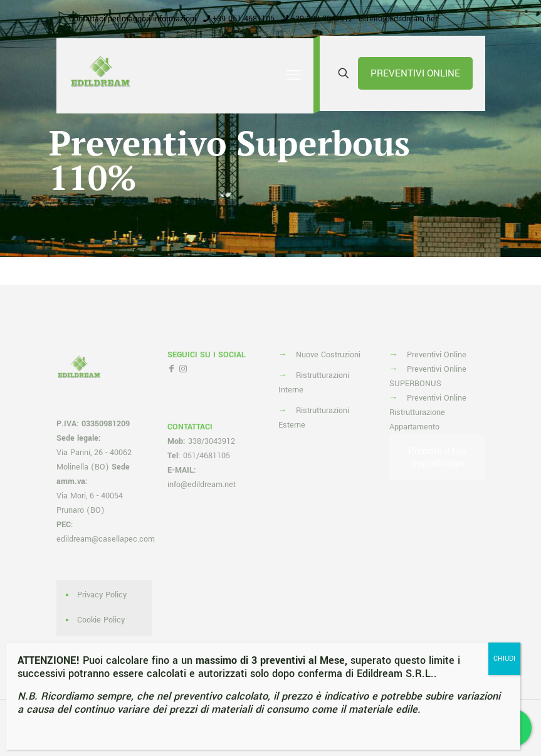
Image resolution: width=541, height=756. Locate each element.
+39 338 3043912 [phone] (322, 19)
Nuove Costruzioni (328, 355)
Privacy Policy (102, 595)
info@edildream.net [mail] (403, 19)
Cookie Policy (101, 620)
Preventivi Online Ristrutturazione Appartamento (428, 412)
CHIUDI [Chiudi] (503, 658)
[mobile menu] (293, 76)
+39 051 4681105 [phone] (244, 19)
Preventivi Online (437, 355)
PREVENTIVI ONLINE (415, 73)
